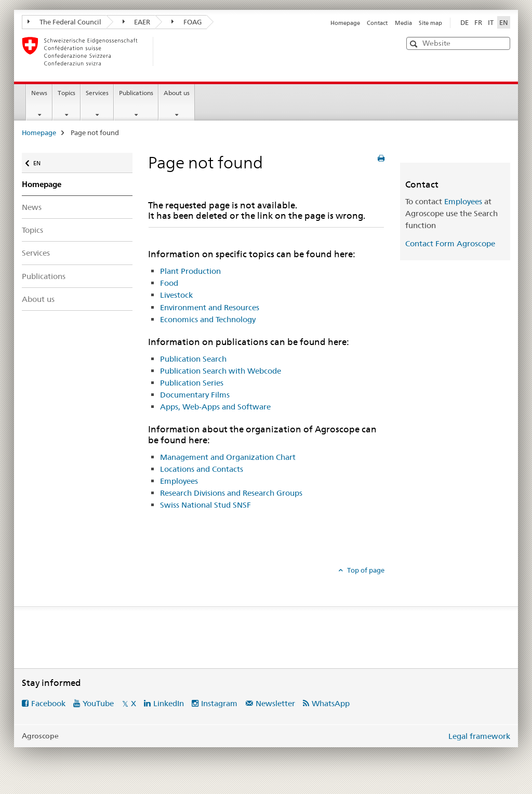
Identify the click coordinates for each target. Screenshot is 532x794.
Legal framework (479, 736)
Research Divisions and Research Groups (231, 493)
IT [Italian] (491, 22)
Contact (377, 23)
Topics (66, 93)
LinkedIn (169, 703)
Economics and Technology (208, 319)
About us (177, 93)
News (39, 93)
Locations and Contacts (202, 469)
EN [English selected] (504, 22)
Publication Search (193, 359)
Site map (430, 23)
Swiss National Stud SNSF (205, 505)
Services (97, 93)
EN (39, 161)
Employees (179, 481)
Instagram (219, 703)
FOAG (187, 22)
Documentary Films (195, 395)
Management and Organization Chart (228, 457)
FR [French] (478, 22)
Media (403, 23)
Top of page (365, 570)
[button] (415, 44)
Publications (136, 93)
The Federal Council (64, 22)
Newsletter (275, 703)
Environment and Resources (210, 307)
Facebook (48, 703)
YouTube (98, 703)
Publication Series (192, 383)
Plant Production (190, 271)
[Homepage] (170, 51)
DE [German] (464, 22)
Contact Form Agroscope (450, 243)
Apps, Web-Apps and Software (215, 407)
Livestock (176, 295)
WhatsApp (331, 703)
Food (169, 283)
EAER (137, 22)
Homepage (345, 23)
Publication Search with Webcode (221, 371)
